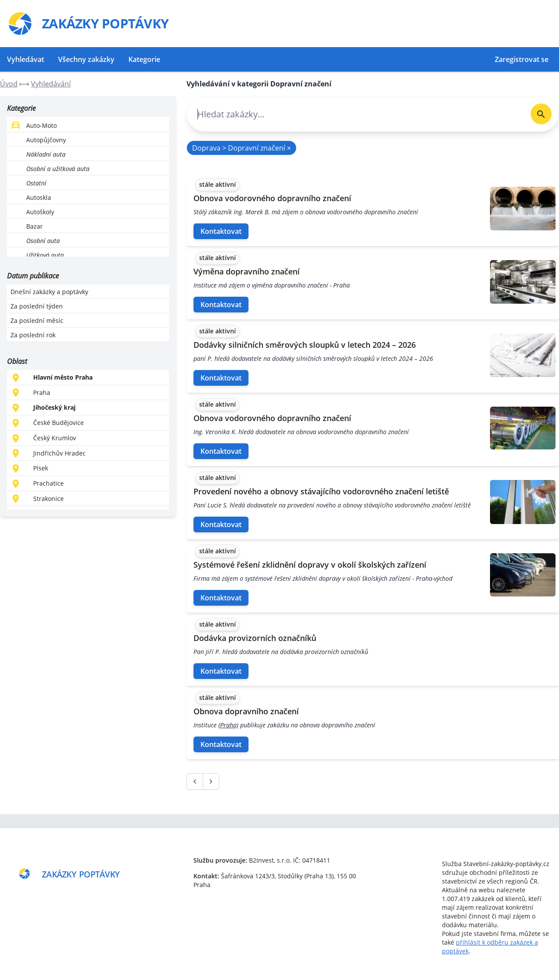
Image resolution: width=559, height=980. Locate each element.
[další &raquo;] (211, 781)
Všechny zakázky (86, 59)
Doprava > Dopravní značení (242, 148)
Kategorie (144, 59)
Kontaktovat (221, 231)
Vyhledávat (26, 59)
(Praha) (228, 725)
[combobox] (355, 114)
